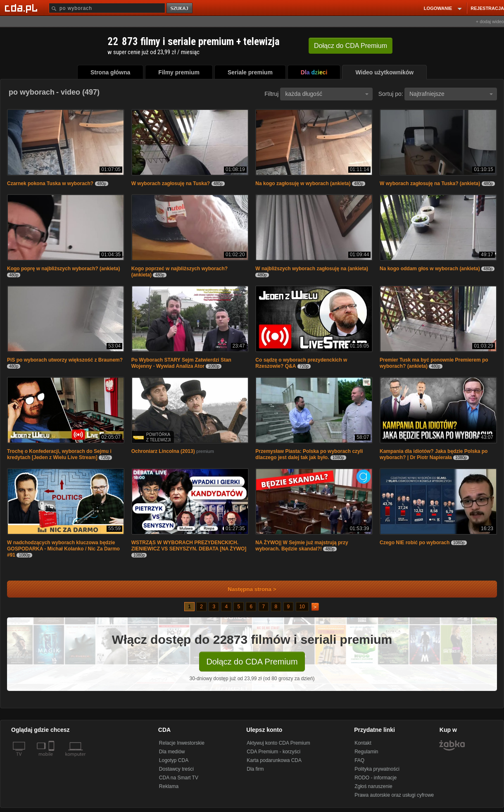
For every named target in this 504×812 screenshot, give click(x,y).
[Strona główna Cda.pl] (22, 8)
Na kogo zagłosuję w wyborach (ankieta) (303, 183)
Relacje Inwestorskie (182, 743)
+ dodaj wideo (490, 21)
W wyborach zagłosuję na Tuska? (171, 183)
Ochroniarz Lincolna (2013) (163, 451)
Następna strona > (246, 589)
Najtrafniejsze (451, 94)
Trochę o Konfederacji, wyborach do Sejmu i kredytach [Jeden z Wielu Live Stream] (59, 454)
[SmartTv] (52, 759)
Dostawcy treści (176, 769)
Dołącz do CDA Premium (252, 662)
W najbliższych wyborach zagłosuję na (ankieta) (312, 269)
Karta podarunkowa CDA (274, 760)
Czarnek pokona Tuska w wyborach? (50, 183)
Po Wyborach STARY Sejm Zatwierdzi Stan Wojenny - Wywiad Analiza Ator (181, 363)
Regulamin (366, 752)
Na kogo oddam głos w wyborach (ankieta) (430, 269)
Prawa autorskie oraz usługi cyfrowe (394, 795)
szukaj (180, 8)
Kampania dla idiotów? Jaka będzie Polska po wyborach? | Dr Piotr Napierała (434, 454)
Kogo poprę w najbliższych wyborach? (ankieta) (63, 269)
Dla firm (255, 769)
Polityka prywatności (377, 769)
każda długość (327, 94)
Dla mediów (172, 752)
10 (302, 607)
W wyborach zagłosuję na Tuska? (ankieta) (430, 183)
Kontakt (363, 743)
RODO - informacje (376, 778)
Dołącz (351, 46)
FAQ (359, 760)
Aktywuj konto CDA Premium (278, 743)
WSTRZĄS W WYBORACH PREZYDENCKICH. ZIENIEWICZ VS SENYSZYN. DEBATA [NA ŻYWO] (189, 546)
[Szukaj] (107, 8)
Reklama (169, 786)
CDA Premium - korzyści (273, 752)
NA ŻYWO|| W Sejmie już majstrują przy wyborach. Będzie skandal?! (302, 546)
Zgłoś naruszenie (373, 786)
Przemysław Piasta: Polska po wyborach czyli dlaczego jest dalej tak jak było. (309, 454)
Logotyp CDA (174, 760)
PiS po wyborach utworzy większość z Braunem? (65, 360)
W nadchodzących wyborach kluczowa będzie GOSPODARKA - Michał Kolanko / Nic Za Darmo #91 (63, 549)
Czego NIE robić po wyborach (415, 543)
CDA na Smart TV (179, 778)
